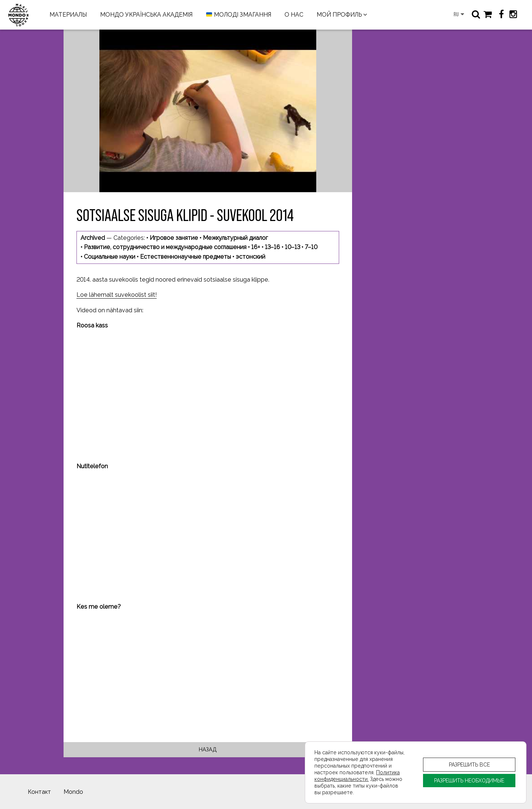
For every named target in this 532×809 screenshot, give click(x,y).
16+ (256, 247)
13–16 (272, 247)
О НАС (294, 15)
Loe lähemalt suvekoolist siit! (117, 295)
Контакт (39, 792)
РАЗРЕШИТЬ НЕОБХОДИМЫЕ (469, 780)
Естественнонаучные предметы (185, 257)
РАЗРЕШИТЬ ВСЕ (469, 764)
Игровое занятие (174, 238)
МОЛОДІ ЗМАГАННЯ (239, 15)
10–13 (292, 247)
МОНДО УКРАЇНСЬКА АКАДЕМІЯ (146, 15)
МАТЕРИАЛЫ (68, 15)
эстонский (250, 257)
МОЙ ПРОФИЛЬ (339, 15)
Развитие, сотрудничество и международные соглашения (165, 247)
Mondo (73, 792)
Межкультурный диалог (235, 238)
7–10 (311, 247)
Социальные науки (110, 257)
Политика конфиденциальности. (357, 776)
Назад (208, 749)
